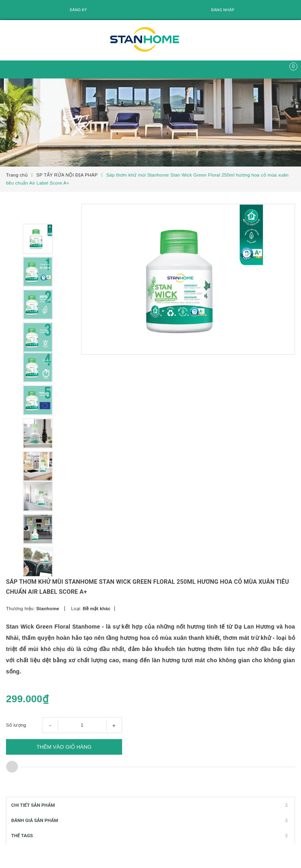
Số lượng (16, 734)
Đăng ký (78, 10)
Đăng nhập (223, 10)
